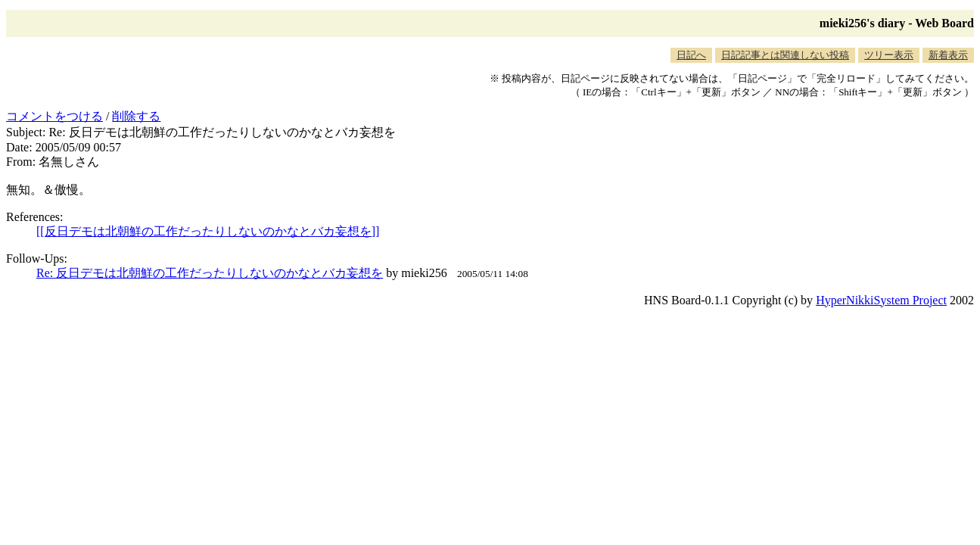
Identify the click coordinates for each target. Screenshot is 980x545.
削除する (136, 116)
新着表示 (948, 55)
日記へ (691, 55)
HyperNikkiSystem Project (881, 300)
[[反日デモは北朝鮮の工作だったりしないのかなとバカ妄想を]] (208, 231)
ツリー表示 (889, 55)
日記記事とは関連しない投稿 (785, 55)
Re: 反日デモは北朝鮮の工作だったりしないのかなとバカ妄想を (210, 273)
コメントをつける (54, 116)
